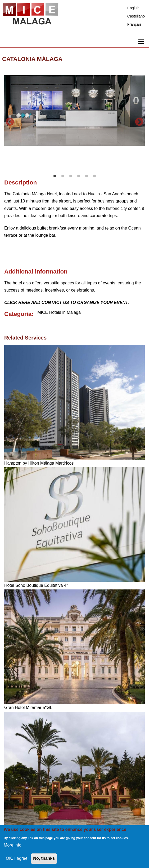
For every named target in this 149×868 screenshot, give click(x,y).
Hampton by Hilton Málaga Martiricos (39, 463)
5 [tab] (87, 176)
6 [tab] (94, 176)
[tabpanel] (74, 111)
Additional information (36, 272)
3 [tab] (71, 176)
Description (21, 182)
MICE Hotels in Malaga (59, 312)
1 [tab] (55, 176)
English (133, 8)
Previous (10, 122)
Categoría (18, 314)
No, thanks (44, 858)
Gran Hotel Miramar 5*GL (28, 708)
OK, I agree (17, 858)
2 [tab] (63, 176)
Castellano (136, 16)
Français (134, 24)
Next (139, 122)
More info (13, 845)
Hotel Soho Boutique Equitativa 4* (36, 585)
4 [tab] (79, 176)
